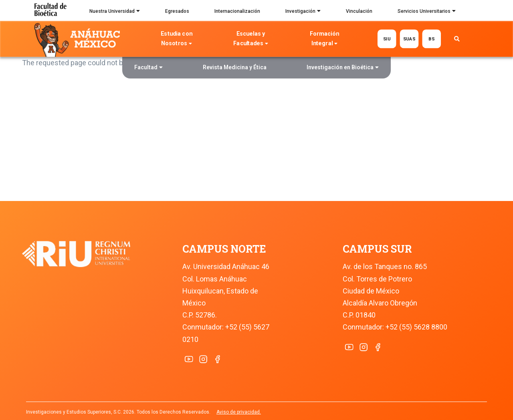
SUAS (409, 39)
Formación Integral (324, 39)
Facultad (148, 68)
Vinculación (359, 11)
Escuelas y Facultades (250, 39)
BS (431, 39)
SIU (387, 39)
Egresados (177, 11)
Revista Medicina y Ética (235, 67)
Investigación (303, 12)
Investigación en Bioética (343, 68)
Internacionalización (237, 11)
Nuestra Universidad (115, 12)
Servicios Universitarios (427, 12)
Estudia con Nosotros (177, 39)
